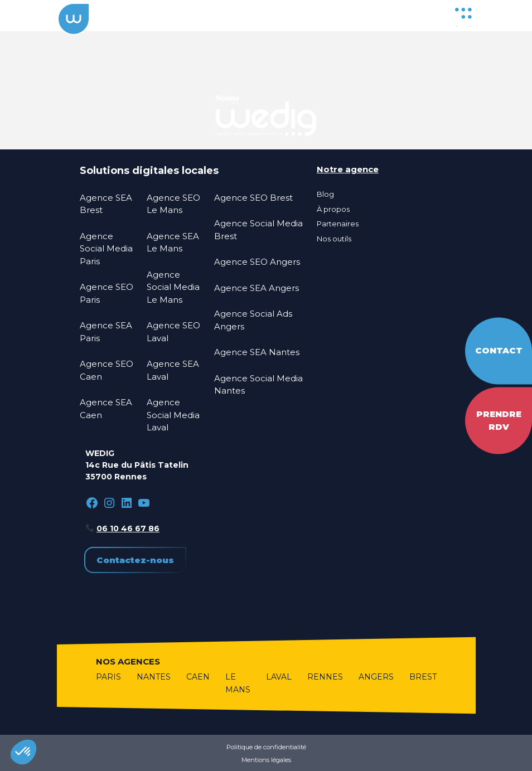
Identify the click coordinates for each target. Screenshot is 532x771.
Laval (279, 677)
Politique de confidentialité (266, 747)
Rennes (325, 677)
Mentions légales (266, 760)
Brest (423, 677)
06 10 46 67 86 (128, 528)
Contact (499, 350)
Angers (376, 677)
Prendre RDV (499, 420)
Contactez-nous (135, 560)
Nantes (154, 677)
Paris (108, 677)
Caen (198, 677)
